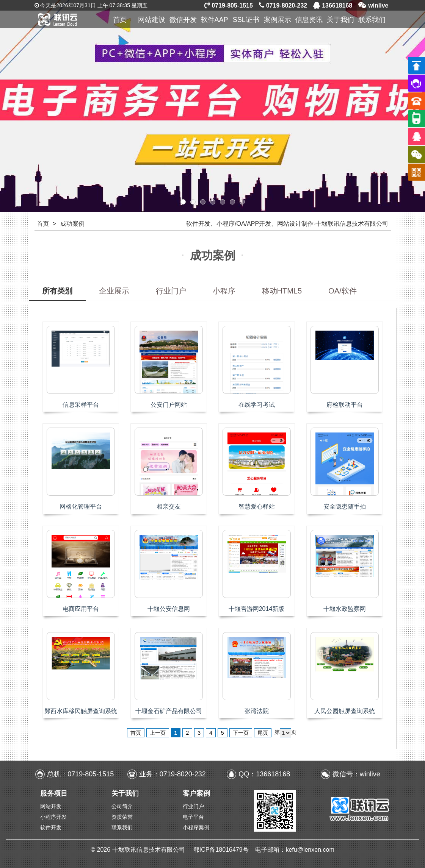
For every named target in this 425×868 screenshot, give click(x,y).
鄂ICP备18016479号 (222, 850)
